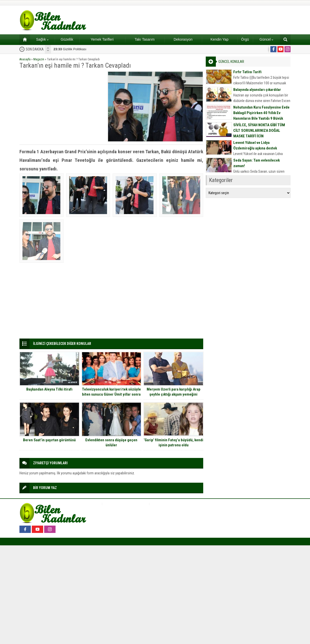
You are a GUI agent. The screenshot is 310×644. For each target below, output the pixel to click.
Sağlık (42, 39)
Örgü (245, 39)
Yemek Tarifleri (102, 39)
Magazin (39, 59)
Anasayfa (25, 59)
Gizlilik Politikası (70, 49)
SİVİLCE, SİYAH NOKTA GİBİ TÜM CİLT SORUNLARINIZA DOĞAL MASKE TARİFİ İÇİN (259, 131)
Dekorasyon (183, 39)
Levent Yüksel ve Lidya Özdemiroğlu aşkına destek (255, 145)
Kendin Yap (219, 39)
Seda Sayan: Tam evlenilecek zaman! (256, 163)
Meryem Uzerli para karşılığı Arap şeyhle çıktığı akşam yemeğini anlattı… (174, 394)
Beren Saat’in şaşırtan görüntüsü (49, 440)
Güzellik (67, 39)
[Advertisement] (62, 107)
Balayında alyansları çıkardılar (257, 90)
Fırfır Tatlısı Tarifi (247, 72)
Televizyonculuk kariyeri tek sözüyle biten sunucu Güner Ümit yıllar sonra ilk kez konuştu (111, 394)
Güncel (266, 39)
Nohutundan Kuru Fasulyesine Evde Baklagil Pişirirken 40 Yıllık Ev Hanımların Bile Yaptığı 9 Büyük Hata (261, 116)
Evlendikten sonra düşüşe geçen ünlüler (111, 443)
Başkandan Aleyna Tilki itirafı (49, 389)
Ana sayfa (23, 39)
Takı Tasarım (145, 39)
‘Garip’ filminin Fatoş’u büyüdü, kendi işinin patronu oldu (173, 443)
